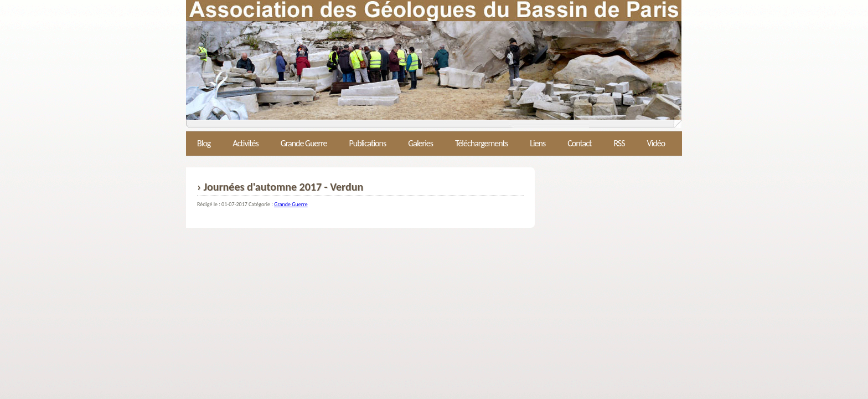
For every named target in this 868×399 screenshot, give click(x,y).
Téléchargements (481, 143)
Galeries (420, 143)
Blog (204, 143)
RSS (619, 143)
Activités (245, 143)
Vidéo (656, 143)
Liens (538, 143)
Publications (367, 143)
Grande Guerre (304, 143)
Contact (579, 143)
